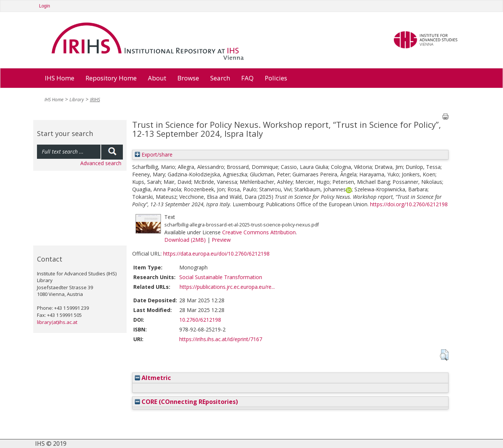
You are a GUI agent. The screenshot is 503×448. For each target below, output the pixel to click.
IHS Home (60, 78)
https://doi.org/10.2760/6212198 (409, 204)
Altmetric (153, 378)
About (157, 78)
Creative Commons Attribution (259, 232)
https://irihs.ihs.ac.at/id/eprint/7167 (221, 339)
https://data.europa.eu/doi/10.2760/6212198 (216, 254)
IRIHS (95, 100)
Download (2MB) (185, 240)
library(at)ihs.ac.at (57, 322)
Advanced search (101, 163)
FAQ (247, 78)
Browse (188, 78)
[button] (444, 355)
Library (77, 100)
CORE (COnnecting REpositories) (186, 402)
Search (220, 78)
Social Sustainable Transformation (221, 277)
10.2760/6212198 (200, 320)
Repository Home (111, 78)
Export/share (154, 155)
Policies (276, 78)
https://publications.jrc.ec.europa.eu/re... (227, 287)
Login (45, 6)
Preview (221, 240)
